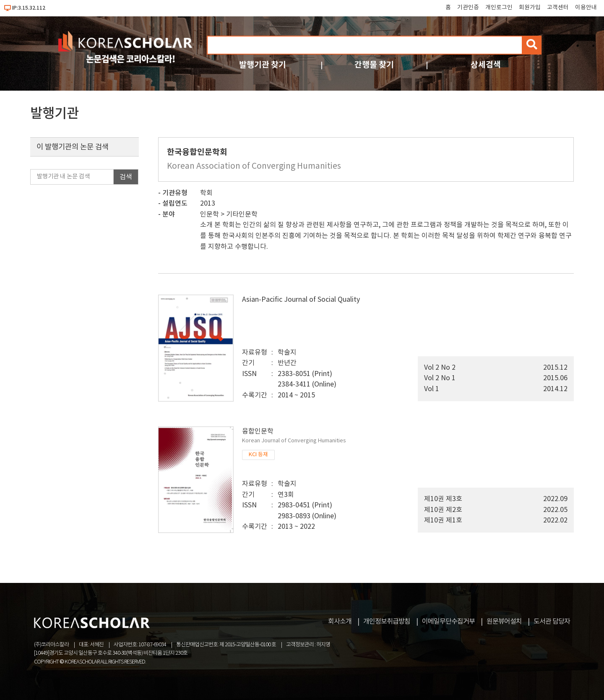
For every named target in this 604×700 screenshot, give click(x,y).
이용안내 (586, 8)
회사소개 (340, 622)
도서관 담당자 (552, 622)
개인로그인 (499, 8)
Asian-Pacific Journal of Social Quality (301, 300)
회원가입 (530, 8)
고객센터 (558, 8)
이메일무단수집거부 (448, 622)
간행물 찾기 (374, 65)
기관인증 (468, 8)
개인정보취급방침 (387, 622)
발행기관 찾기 (263, 65)
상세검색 (486, 65)
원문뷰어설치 (504, 622)
